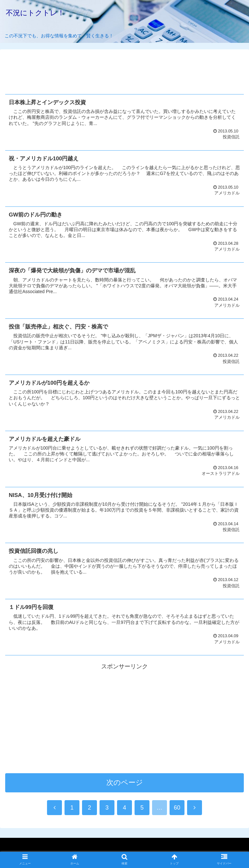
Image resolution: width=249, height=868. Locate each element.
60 (177, 809)
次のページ (125, 784)
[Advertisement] (124, 69)
